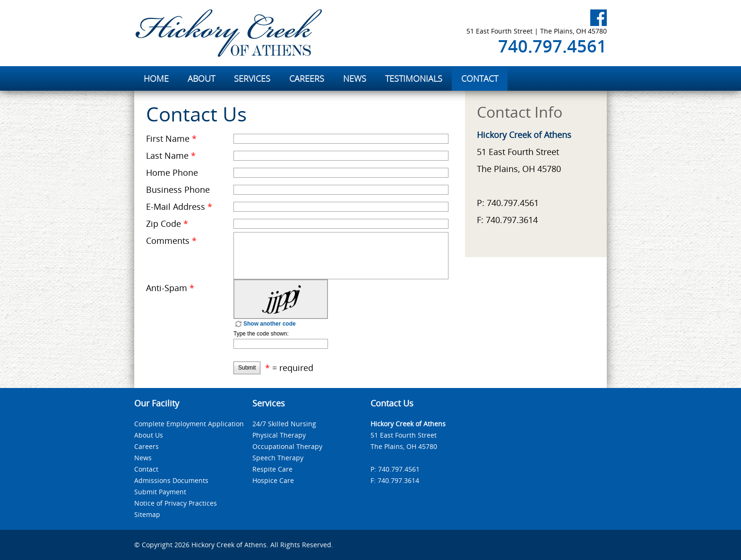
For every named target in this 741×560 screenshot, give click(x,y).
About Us (149, 435)
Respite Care (272, 469)
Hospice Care (273, 480)
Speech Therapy (278, 458)
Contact (146, 469)
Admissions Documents (171, 480)
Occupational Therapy (287, 446)
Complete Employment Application (189, 424)
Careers (146, 446)
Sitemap (147, 514)
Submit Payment (160, 492)
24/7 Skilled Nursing (284, 424)
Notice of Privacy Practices (176, 503)
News (143, 458)
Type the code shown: (261, 334)
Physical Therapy (279, 435)
